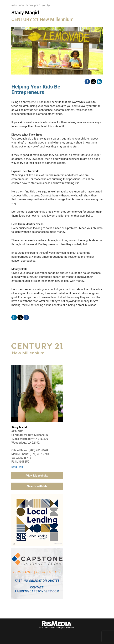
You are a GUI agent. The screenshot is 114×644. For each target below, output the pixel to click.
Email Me (17, 467)
